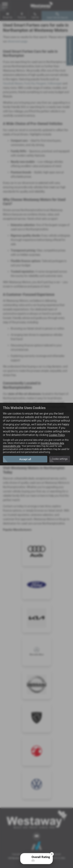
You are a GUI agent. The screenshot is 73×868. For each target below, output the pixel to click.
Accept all (25, 459)
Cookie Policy (57, 435)
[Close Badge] (52, 854)
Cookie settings (60, 459)
